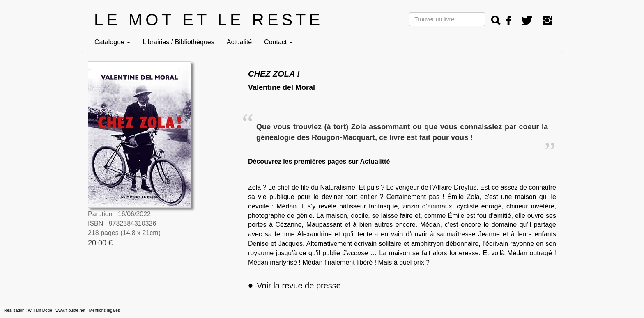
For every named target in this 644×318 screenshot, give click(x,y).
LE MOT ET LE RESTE (209, 20)
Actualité (239, 42)
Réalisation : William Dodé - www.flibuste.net (45, 310)
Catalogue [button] (112, 42)
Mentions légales (105, 310)
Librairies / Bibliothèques (178, 42)
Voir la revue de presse (294, 286)
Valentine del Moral (282, 87)
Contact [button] (278, 42)
